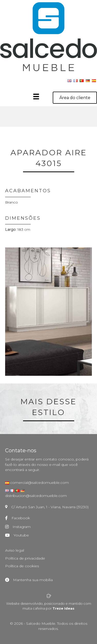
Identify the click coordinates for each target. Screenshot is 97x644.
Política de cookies (22, 566)
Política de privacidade (25, 558)
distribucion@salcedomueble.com (36, 496)
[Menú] (41, 97)
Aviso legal (15, 550)
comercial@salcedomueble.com (39, 483)
